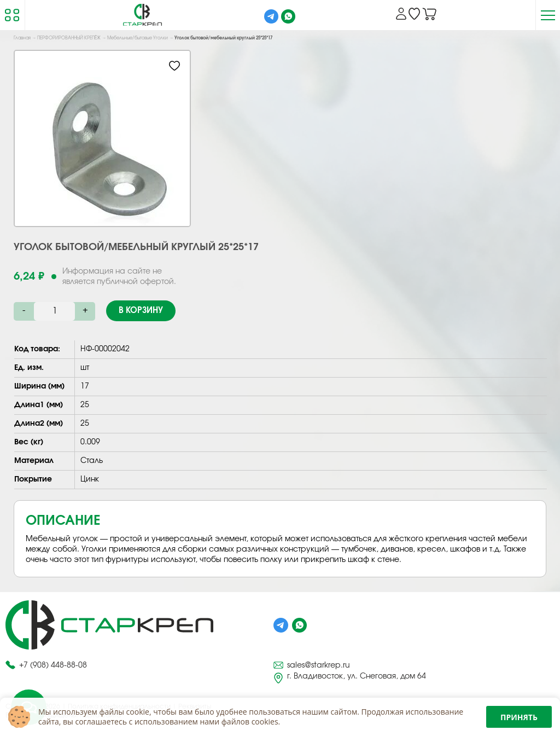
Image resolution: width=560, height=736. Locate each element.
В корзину (141, 311)
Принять (519, 717)
